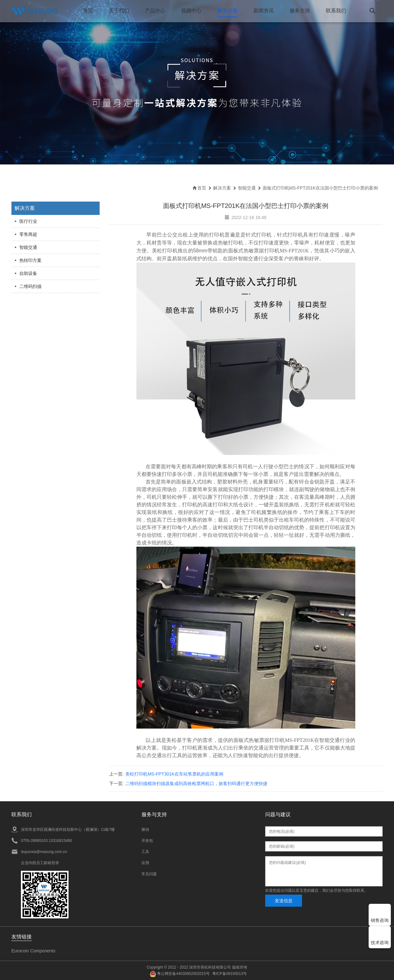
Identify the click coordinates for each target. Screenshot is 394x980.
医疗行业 (28, 221)
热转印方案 (30, 260)
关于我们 (119, 11)
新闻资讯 (263, 11)
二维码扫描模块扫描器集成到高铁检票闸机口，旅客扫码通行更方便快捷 (196, 783)
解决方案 (227, 11)
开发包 (147, 840)
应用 (145, 863)
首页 (88, 11)
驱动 (145, 829)
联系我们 (336, 11)
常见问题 (149, 874)
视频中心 (191, 11)
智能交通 (28, 247)
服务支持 (299, 11)
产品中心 (155, 11)
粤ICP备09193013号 (230, 973)
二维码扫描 (30, 286)
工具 (145, 851)
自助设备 (28, 273)
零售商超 (28, 234)
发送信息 (284, 900)
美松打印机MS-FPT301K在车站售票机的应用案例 (174, 774)
